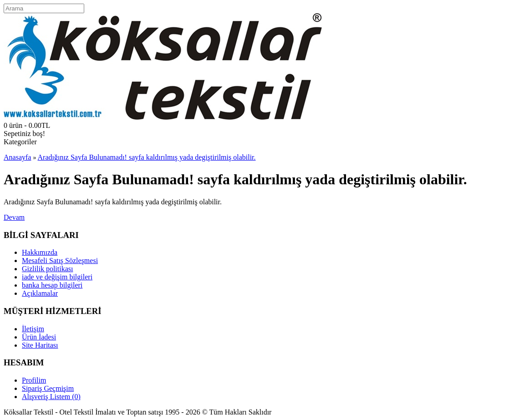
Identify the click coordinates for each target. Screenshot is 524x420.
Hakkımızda (40, 252)
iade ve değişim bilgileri (57, 277)
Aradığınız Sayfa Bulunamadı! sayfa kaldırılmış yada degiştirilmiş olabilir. (147, 157)
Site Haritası (40, 345)
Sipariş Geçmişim (48, 388)
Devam (14, 217)
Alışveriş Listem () (51, 397)
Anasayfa (17, 157)
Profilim (34, 380)
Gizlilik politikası (47, 269)
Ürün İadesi (39, 337)
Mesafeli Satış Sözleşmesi (60, 261)
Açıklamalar (40, 293)
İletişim (33, 329)
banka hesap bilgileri (52, 285)
